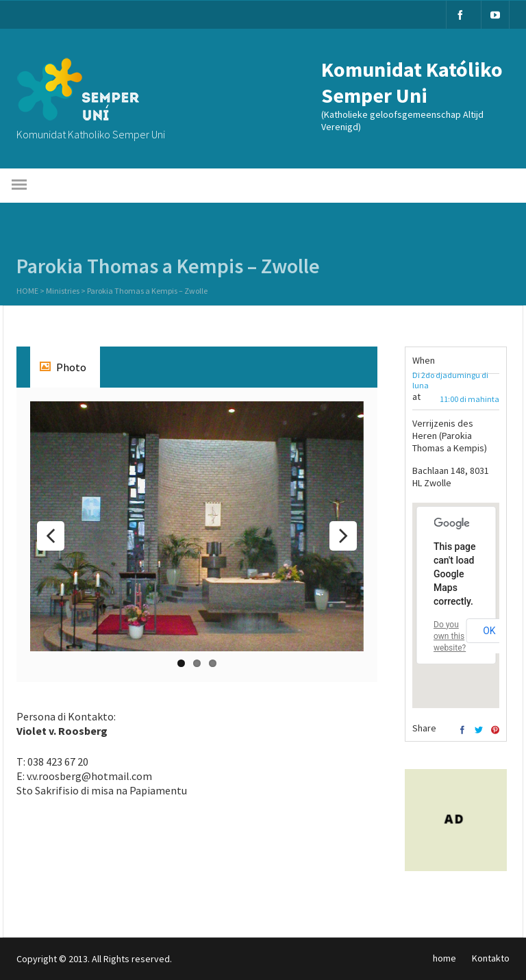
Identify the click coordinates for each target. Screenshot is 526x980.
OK (489, 631)
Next (343, 536)
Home (27, 292)
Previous (51, 536)
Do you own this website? (450, 636)
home (444, 958)
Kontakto (491, 958)
